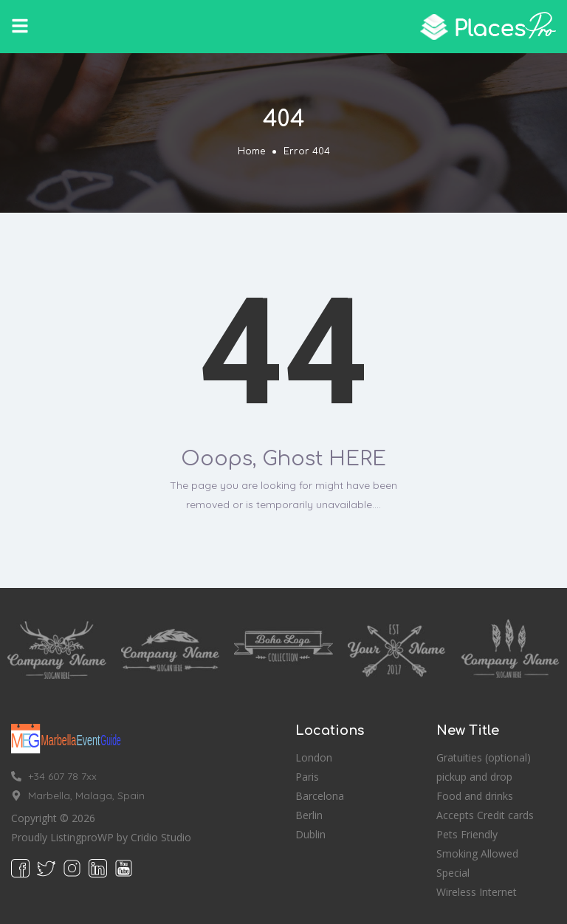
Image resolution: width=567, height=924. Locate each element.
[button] (20, 26)
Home (251, 151)
